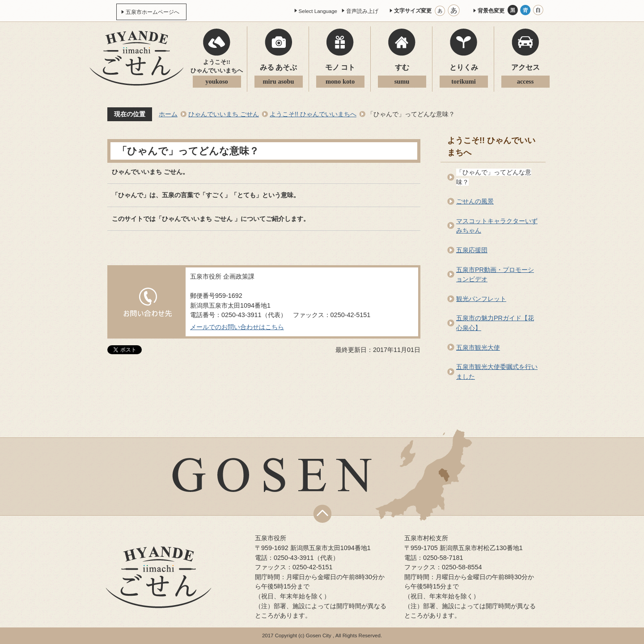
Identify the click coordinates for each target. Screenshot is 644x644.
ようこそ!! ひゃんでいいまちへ (313, 114)
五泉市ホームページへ (153, 12)
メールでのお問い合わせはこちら (237, 327)
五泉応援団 (472, 250)
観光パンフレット (481, 299)
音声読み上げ (362, 11)
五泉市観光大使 (478, 347)
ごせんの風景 (475, 201)
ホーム (168, 114)
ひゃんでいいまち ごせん (224, 114)
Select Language (318, 11)
